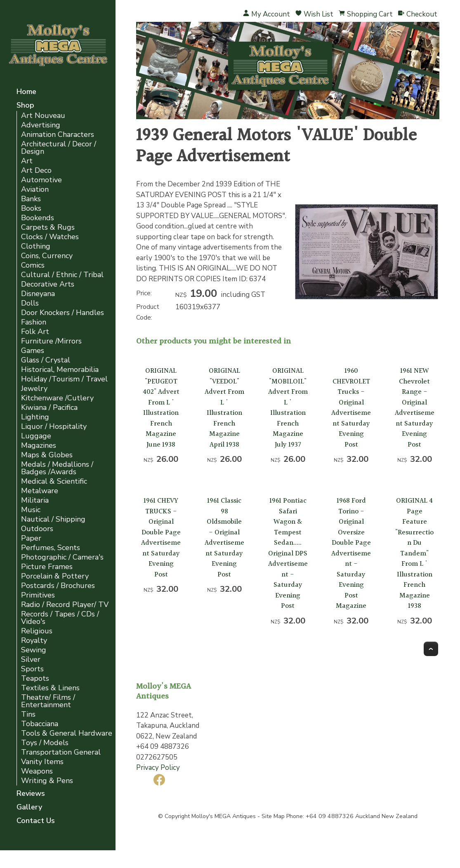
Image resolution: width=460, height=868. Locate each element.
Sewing (34, 650)
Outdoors (37, 529)
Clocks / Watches (50, 237)
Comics (33, 265)
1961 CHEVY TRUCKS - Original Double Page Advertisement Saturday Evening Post (161, 538)
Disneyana (38, 294)
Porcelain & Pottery (55, 576)
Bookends (38, 218)
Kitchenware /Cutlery (57, 398)
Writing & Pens (47, 781)
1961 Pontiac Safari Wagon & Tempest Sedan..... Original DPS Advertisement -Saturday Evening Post (288, 553)
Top (431, 649)
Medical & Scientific (54, 481)
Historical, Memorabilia (60, 370)
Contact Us (36, 821)
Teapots (35, 679)
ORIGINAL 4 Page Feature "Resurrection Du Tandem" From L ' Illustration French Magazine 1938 (414, 553)
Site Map (273, 816)
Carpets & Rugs (48, 227)
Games (33, 351)
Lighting (35, 417)
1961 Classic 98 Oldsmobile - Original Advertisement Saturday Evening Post (224, 538)
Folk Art (35, 332)
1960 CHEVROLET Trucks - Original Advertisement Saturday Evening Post (351, 408)
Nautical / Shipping (53, 519)
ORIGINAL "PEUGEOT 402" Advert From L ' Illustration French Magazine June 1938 (161, 408)
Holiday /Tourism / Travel (64, 379)
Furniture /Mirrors (51, 341)
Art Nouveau (43, 116)
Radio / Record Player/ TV (65, 605)
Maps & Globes (47, 455)
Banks (31, 199)
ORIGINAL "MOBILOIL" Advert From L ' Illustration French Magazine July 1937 (288, 408)
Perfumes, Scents (51, 548)
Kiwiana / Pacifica (49, 408)
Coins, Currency (47, 256)
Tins (28, 714)
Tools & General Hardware (67, 733)
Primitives (38, 595)
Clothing (36, 246)
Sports (32, 669)
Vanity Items (42, 762)
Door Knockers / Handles (63, 313)
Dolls (30, 303)
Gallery (29, 808)
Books (31, 208)
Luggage (36, 436)
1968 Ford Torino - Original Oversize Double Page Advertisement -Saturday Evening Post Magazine (351, 553)
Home (26, 92)
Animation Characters (58, 135)
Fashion (34, 322)
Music (31, 510)
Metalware (40, 491)
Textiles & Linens (50, 688)
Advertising (41, 125)
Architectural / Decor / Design (59, 148)
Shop (25, 106)
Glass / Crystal (46, 360)
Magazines (39, 446)
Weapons (37, 771)
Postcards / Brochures (58, 586)
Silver (31, 660)
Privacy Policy (158, 768)
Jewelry (34, 389)
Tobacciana (40, 724)
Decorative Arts (48, 284)
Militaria (35, 500)
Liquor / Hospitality (54, 427)
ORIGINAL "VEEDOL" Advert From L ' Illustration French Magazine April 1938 (224, 408)
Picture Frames (47, 567)
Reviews (31, 794)
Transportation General (61, 752)
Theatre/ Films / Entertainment (48, 701)
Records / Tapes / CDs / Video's (60, 618)
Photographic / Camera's (62, 557)
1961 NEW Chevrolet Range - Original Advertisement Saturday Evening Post (415, 408)
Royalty (34, 641)
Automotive (41, 180)
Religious (37, 631)
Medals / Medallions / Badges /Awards (57, 468)
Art (27, 161)
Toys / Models (45, 743)
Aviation (35, 189)
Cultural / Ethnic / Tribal (62, 275)
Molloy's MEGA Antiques (224, 816)
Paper (31, 538)
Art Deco (36, 171)
